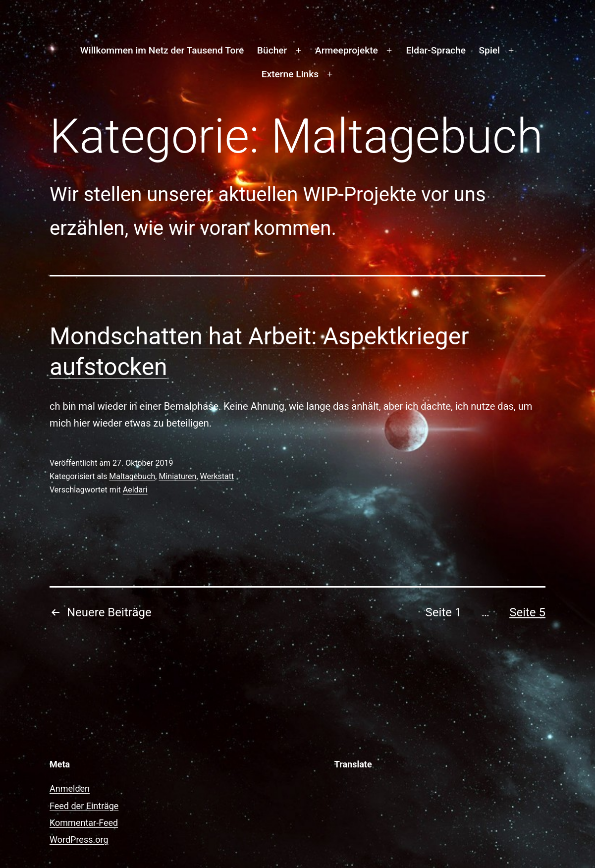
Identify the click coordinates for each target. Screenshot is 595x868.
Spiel (489, 50)
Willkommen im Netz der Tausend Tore (162, 50)
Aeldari (135, 490)
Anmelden (70, 788)
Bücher (272, 50)
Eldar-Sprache (436, 50)
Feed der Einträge (84, 806)
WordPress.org (79, 840)
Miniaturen (177, 476)
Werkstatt (217, 476)
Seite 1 (444, 612)
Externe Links (290, 74)
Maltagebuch (132, 476)
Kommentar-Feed (84, 823)
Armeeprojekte (347, 50)
